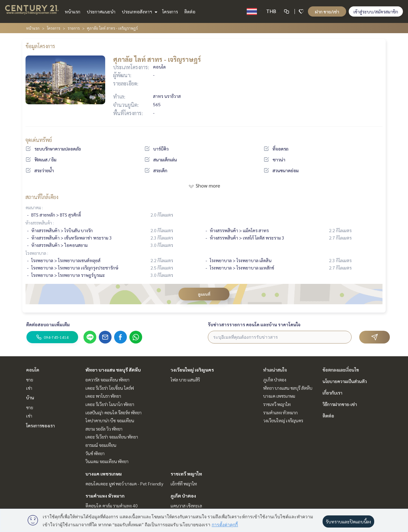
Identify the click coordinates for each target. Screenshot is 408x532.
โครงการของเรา (40, 425)
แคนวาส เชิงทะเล (186, 506)
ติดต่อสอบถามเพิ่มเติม (48, 324)
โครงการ (170, 11)
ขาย (30, 380)
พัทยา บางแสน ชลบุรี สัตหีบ (113, 370)
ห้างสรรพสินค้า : (40, 223)
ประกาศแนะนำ (101, 11)
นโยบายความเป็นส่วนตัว (345, 381)
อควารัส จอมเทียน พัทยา (107, 380)
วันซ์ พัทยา (95, 453)
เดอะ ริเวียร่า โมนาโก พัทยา (110, 404)
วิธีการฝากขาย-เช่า (340, 404)
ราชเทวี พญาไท (186, 474)
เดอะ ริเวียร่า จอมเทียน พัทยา (112, 437)
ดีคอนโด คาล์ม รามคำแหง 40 (112, 506)
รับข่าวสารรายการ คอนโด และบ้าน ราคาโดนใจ (254, 324)
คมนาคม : (34, 207)
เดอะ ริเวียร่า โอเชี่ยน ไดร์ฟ (110, 388)
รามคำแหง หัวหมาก (105, 496)
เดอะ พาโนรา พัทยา (103, 396)
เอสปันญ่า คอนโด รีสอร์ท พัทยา (113, 412)
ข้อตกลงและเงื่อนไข (341, 370)
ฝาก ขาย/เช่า (327, 11)
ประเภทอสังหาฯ (139, 11)
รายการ (74, 28)
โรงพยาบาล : (37, 253)
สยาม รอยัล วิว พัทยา (104, 429)
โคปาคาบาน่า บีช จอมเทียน (110, 420)
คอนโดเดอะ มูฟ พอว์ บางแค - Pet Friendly (124, 484)
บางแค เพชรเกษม (104, 474)
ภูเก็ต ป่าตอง (183, 496)
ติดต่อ (190, 11)
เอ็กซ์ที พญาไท (184, 484)
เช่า (29, 388)
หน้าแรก (73, 11)
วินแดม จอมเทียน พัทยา (107, 461)
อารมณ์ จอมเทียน (101, 445)
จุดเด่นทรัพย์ (39, 140)
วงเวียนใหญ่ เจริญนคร (192, 370)
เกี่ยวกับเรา (332, 393)
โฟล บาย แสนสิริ (185, 380)
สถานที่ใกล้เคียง (42, 197)
